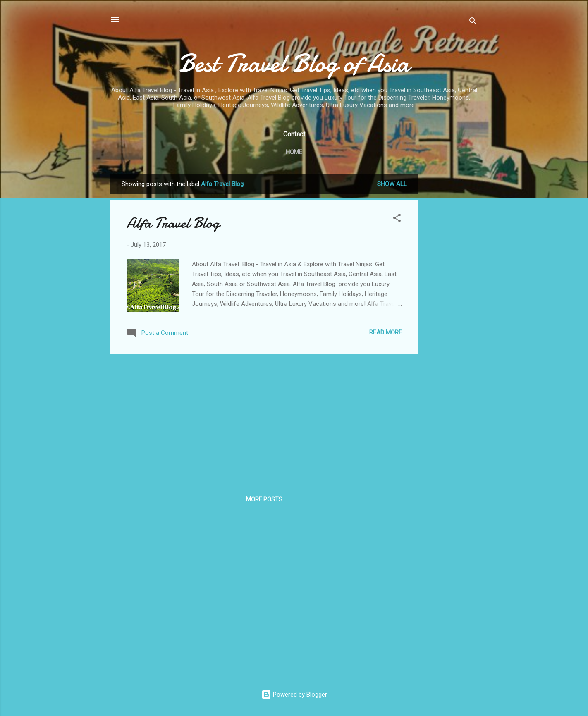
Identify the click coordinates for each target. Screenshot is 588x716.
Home (294, 152)
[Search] (473, 23)
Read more (386, 332)
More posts (264, 499)
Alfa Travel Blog (173, 223)
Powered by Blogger (294, 695)
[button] (397, 219)
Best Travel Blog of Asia (294, 63)
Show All (392, 184)
